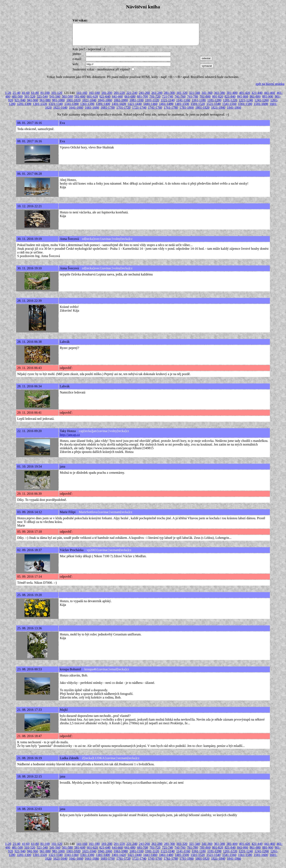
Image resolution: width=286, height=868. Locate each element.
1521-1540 (213, 108)
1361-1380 (87, 108)
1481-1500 (182, 108)
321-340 (194, 97)
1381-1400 (103, 108)
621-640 (105, 101)
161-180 (94, 97)
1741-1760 (155, 112)
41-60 (26, 97)
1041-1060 (105, 104)
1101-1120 (152, 104)
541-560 (55, 101)
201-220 (119, 97)
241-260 (144, 97)
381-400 (232, 97)
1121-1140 (168, 104)
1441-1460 (150, 108)
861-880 (255, 101)
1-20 (8, 97)
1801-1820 (202, 112)
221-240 (132, 97)
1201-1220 (230, 104)
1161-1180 (199, 104)
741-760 (180, 101)
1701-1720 (123, 112)
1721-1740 (139, 112)
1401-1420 (119, 108)
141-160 (82, 97)
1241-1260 (262, 104)
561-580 (67, 101)
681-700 (142, 101)
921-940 (20, 104)
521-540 (42, 101)
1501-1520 (198, 108)
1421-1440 (135, 108)
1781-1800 (186, 112)
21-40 (16, 97)
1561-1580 (245, 108)
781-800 (205, 101)
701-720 (155, 101)
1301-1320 (40, 108)
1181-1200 (214, 104)
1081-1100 (136, 104)
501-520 (30, 101)
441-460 (270, 97)
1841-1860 (234, 112)
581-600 (80, 101)
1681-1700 (108, 112)
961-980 (45, 104)
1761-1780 (171, 112)
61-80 (35, 97)
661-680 (130, 101)
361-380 (219, 97)
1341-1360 (71, 108)
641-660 (117, 101)
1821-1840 (218, 112)
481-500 (17, 101)
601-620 (92, 101)
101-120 (57, 97)
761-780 (192, 101)
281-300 (169, 97)
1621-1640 (60, 112)
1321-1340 (56, 108)
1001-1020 (73, 104)
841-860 (243, 101)
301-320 (182, 97)
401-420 (244, 97)
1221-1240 (246, 104)
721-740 (167, 101)
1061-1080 (121, 104)
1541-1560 (229, 108)
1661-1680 (92, 112)
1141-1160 (183, 104)
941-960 (33, 104)
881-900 (268, 101)
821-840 (230, 101)
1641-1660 (76, 112)
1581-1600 (261, 108)
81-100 (45, 97)
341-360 (207, 97)
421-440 (257, 97)
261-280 (157, 97)
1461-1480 (166, 108)
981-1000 (58, 104)
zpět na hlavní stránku (270, 88)
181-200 (107, 97)
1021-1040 (89, 104)
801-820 (218, 101)
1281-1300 (24, 108)
